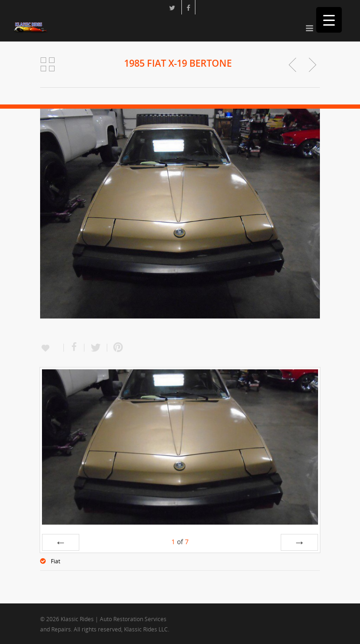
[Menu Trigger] (329, 20)
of (180, 542)
